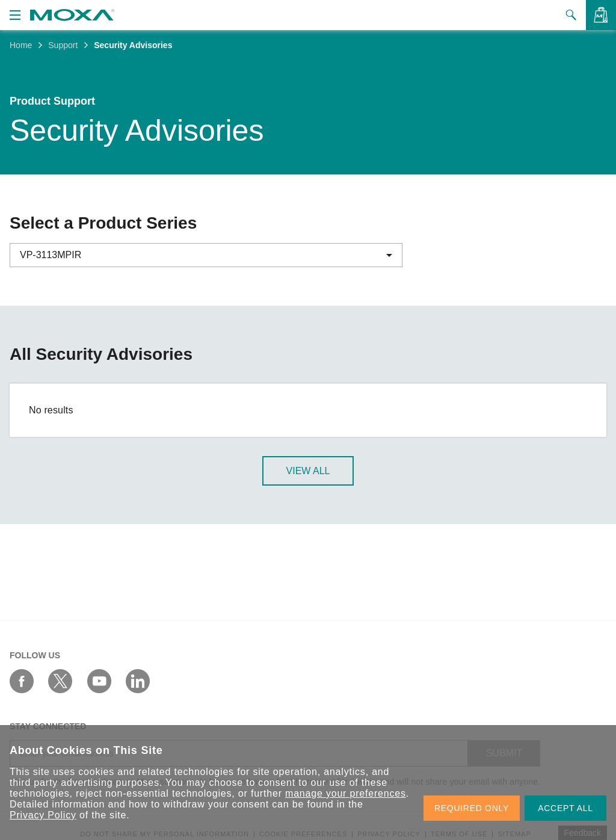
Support (63, 45)
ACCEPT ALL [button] (565, 808)
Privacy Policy (43, 815)
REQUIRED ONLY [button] (472, 808)
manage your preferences (346, 793)
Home (21, 45)
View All (308, 471)
